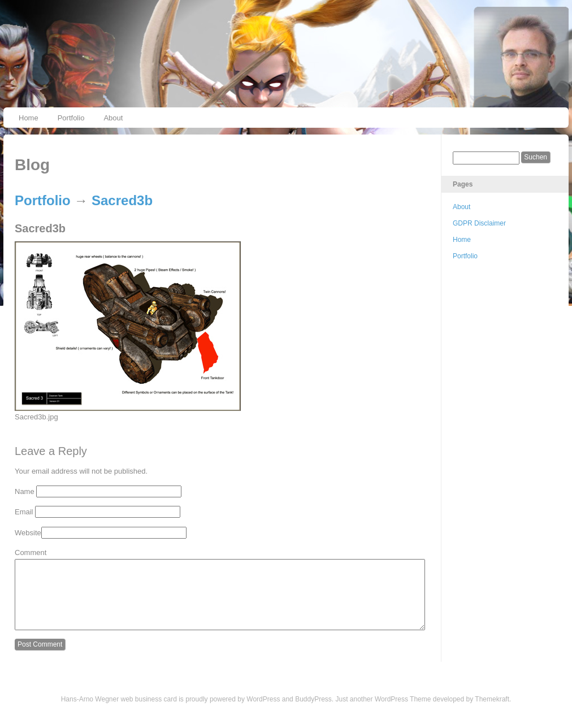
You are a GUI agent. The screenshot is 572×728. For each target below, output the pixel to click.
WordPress (263, 713)
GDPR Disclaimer (479, 223)
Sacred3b (122, 200)
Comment (31, 552)
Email (24, 512)
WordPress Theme (403, 713)
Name (25, 491)
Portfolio (71, 118)
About (113, 118)
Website (28, 533)
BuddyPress (313, 713)
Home (29, 118)
